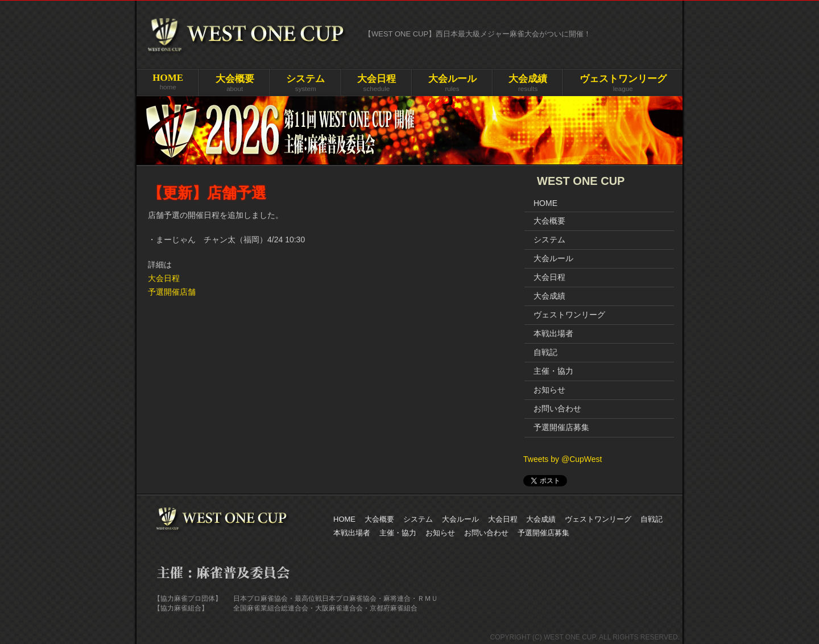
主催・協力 (553, 371)
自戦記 (545, 352)
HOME (545, 203)
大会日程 (164, 278)
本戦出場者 (553, 333)
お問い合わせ (557, 408)
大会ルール (553, 258)
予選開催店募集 (561, 427)
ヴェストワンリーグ (569, 315)
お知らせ (549, 390)
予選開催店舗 (172, 292)
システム (549, 240)
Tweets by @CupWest (562, 459)
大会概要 (549, 221)
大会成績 (549, 296)
